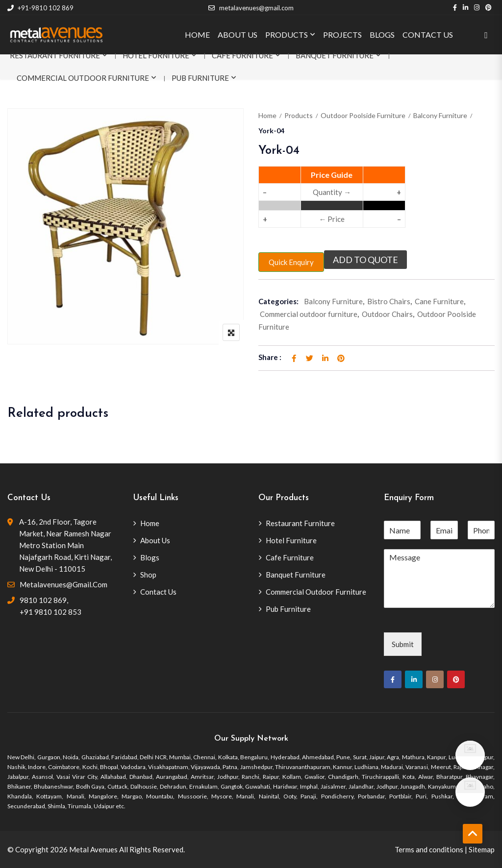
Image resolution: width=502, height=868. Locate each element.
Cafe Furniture (242, 55)
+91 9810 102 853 (50, 612)
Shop (148, 575)
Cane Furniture (439, 301)
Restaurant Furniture (55, 55)
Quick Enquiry (291, 262)
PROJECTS (342, 35)
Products (299, 115)
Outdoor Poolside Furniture (363, 115)
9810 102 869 (43, 600)
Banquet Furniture (335, 55)
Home (267, 115)
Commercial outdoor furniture (309, 314)
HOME (197, 35)
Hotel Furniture (156, 55)
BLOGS (382, 35)
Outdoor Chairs (387, 314)
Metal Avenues (93, 849)
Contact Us (158, 592)
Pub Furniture (200, 78)
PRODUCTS (287, 35)
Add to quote (365, 260)
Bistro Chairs (389, 301)
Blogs (150, 557)
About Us (155, 540)
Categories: (278, 301)
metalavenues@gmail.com (251, 8)
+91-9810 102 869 (40, 8)
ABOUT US (238, 35)
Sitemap (482, 849)
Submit (403, 644)
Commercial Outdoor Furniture (83, 78)
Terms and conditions (429, 849)
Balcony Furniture (440, 115)
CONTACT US (428, 35)
